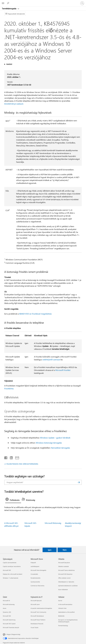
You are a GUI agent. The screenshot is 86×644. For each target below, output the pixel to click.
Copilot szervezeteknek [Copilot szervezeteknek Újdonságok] (10, 563)
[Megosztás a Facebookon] (6, 457)
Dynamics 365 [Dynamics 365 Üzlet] (7, 612)
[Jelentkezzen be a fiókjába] (82, 3)
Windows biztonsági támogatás (49, 443)
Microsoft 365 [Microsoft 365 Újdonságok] (7, 570)
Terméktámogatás (9, 9)
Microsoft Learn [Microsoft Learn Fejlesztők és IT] (35, 604)
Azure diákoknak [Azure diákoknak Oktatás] (63, 589)
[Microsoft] (43, 2)
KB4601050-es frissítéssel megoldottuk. (36, 314)
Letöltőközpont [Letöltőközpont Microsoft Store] (35, 566)
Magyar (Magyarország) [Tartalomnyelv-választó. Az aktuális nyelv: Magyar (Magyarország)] (13, 634)
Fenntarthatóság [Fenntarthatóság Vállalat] (63, 626)
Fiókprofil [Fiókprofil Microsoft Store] (33, 563)
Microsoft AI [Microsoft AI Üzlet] (6, 601)
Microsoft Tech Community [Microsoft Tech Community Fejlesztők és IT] (38, 612)
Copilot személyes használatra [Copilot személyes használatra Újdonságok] (12, 566)
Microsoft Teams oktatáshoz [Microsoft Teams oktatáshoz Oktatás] (66, 570)
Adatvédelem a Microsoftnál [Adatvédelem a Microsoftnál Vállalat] (66, 612)
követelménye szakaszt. (14, 104)
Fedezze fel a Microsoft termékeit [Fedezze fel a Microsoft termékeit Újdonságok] (13, 574)
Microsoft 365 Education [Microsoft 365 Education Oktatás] (65, 574)
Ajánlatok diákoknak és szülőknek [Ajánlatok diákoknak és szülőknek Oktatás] (68, 586)
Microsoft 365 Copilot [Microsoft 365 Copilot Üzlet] (9, 624)
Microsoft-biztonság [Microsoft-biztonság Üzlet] (9, 604)
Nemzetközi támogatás (60, 448)
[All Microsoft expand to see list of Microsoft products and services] (3, 3)
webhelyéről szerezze (51, 360)
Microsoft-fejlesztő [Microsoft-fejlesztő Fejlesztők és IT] (36, 601)
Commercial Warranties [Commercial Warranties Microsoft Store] (37, 586)
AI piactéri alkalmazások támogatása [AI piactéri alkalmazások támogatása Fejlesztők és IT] (41, 608)
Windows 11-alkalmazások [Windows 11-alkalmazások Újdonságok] (11, 578)
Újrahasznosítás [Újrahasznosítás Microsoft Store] (35, 582)
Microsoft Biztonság (53, 523)
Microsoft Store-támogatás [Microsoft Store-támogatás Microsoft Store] (38, 570)
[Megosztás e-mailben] (16, 457)
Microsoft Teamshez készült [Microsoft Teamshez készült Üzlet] (11, 627)
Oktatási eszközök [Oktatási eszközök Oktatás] (63, 566)
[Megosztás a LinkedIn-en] (10, 457)
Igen (50, 550)
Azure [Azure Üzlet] (5, 608)
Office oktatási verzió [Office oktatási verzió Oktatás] (64, 578)
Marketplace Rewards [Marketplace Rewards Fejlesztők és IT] (37, 624)
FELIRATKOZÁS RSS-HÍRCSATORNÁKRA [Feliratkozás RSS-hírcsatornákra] (22, 464)
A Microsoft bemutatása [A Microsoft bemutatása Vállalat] (65, 604)
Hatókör (9, 64)
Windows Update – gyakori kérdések (55, 438)
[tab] (13, 500)
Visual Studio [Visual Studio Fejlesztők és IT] (34, 627)
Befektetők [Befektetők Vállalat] (61, 616)
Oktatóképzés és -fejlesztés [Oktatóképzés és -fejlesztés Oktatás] (66, 582)
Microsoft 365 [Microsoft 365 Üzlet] (7, 616)
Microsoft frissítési (63, 370)
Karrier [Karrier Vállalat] (60, 601)
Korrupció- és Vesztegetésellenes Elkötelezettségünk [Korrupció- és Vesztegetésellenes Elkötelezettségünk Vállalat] (68, 621)
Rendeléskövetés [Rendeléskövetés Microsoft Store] (36, 578)
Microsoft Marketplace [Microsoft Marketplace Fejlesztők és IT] (37, 616)
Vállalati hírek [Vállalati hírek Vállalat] (62, 608)
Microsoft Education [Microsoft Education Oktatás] (64, 563)
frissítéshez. (9, 388)
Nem (65, 550)
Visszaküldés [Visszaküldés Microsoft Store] (34, 574)
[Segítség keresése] (8, 3)
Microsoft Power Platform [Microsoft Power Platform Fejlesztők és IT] (38, 620)
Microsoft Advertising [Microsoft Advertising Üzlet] (9, 620)
